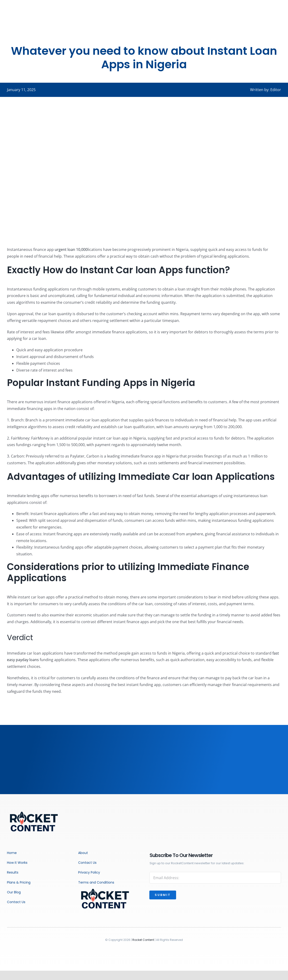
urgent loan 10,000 (71, 249)
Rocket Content (143, 940)
